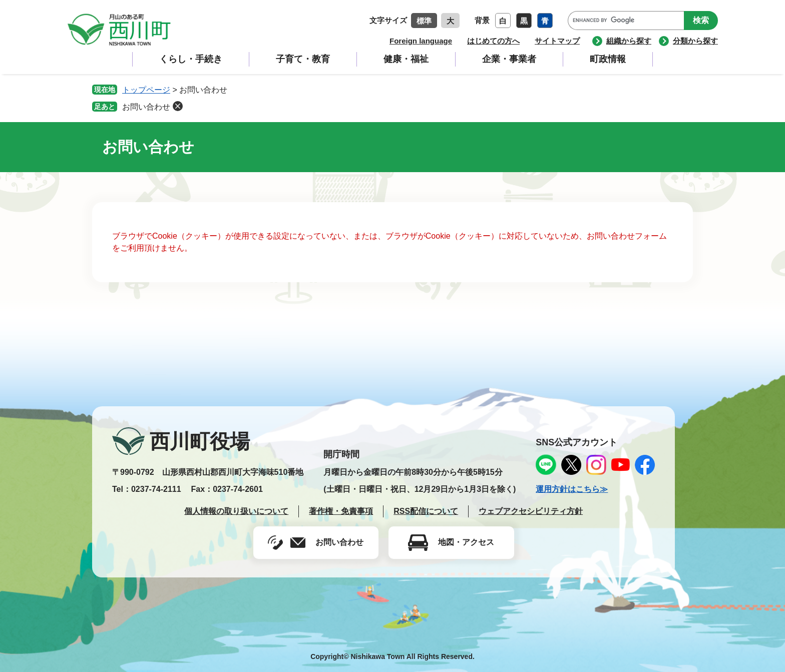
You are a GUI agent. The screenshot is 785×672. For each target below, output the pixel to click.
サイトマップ (557, 41)
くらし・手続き (191, 59)
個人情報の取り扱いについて (236, 511)
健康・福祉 (406, 59)
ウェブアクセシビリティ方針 (531, 511)
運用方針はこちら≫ (572, 489)
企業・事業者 (509, 59)
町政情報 (608, 59)
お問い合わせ (146, 107)
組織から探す (629, 41)
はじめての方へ (493, 41)
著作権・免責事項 (341, 511)
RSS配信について (426, 511)
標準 (424, 21)
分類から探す (695, 41)
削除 (178, 106)
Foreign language (421, 41)
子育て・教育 (303, 59)
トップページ (146, 90)
